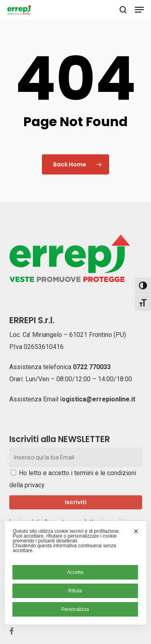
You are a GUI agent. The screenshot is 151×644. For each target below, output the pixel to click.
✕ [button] (136, 531)
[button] (139, 10)
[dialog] (75, 573)
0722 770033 (92, 367)
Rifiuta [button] (75, 591)
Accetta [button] (75, 572)
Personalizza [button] (75, 609)
